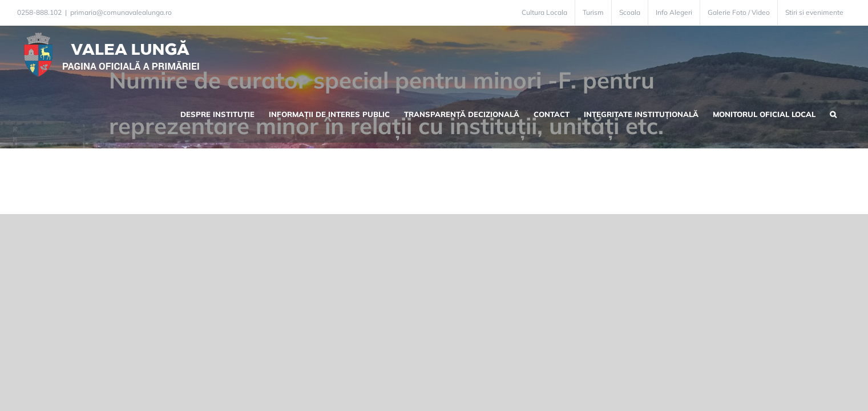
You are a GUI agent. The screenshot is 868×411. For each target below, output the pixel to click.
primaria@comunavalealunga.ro (121, 12)
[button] (847, 55)
